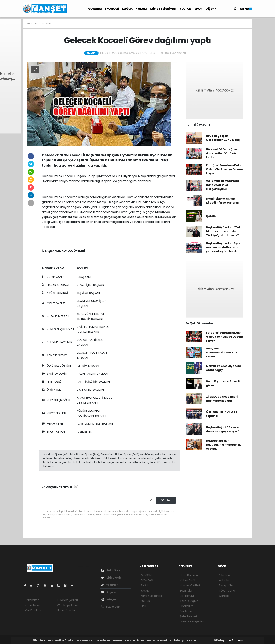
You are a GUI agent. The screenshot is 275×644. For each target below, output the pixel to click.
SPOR (198, 9)
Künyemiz (111, 599)
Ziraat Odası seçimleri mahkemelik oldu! (222, 399)
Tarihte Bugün (189, 601)
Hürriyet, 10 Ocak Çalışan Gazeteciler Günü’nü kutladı (224, 153)
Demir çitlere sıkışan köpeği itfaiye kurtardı (222, 201)
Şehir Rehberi (188, 616)
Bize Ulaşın (111, 607)
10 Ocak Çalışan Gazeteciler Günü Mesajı (224, 138)
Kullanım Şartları (67, 600)
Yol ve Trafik (188, 580)
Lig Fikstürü (187, 596)
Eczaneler (186, 591)
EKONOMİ (112, 9)
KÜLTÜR (185, 9)
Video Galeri (112, 578)
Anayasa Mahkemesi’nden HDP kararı (222, 353)
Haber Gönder (66, 610)
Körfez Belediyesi (163, 9)
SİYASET (47, 24)
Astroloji (224, 596)
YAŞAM (141, 9)
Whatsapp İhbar (67, 605)
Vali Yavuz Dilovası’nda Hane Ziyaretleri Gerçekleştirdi (222, 185)
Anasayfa (33, 24)
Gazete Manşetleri (192, 621)
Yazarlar (110, 585)
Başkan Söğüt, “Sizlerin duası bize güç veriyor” (223, 429)
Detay (219, 640)
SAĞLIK (127, 9)
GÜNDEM (95, 9)
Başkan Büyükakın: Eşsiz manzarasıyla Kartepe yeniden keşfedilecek (223, 247)
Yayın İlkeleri (33, 605)
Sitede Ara (226, 575)
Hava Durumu (189, 575)
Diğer (210, 9)
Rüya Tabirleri (228, 591)
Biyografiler (226, 585)
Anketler (224, 580)
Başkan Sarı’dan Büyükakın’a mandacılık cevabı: (223, 445)
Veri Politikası (33, 610)
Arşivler (109, 592)
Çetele (211, 216)
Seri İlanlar (186, 611)
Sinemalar (186, 606)
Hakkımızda (32, 600)
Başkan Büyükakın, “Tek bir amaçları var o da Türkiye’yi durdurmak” (223, 231)
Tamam (236, 640)
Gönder (166, 500)
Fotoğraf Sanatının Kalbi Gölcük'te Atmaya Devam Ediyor (224, 169)
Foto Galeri (112, 570)
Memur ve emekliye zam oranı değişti (224, 368)
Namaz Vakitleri (190, 585)
